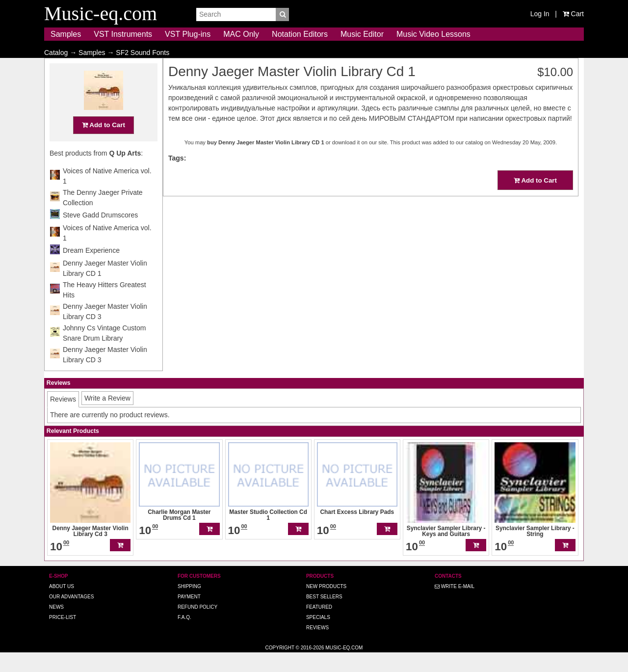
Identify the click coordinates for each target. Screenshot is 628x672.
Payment (189, 616)
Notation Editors (300, 34)
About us (62, 605)
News (56, 626)
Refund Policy (197, 626)
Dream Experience (91, 269)
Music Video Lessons (433, 34)
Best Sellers (324, 616)
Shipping (189, 605)
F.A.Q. (184, 636)
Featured (319, 626)
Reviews (317, 647)
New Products (326, 605)
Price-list (63, 636)
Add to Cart (104, 144)
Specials (318, 636)
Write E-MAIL (455, 605)
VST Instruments (123, 34)
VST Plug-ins (188, 34)
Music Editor (362, 34)
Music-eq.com (344, 667)
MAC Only (241, 34)
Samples (66, 34)
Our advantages (71, 616)
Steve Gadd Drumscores (100, 234)
